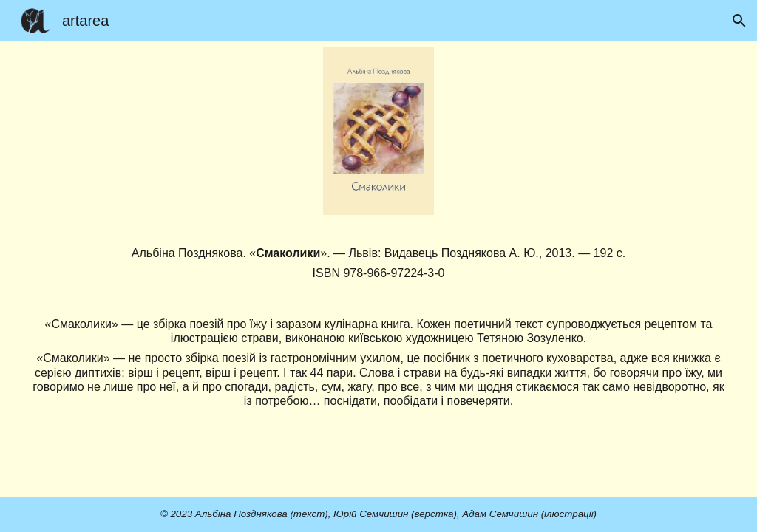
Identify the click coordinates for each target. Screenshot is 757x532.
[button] (739, 21)
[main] (378, 263)
